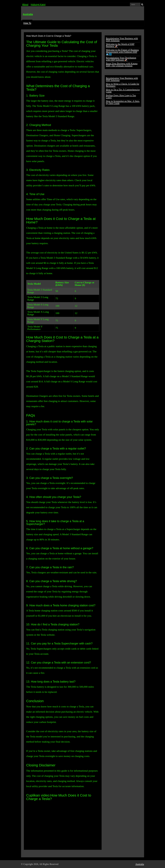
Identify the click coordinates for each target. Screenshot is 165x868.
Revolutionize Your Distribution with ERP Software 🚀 (121, 59)
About (25, 4)
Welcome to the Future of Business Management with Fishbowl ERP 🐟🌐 (122, 52)
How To (27, 23)
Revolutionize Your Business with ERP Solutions (122, 39)
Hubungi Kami (38, 4)
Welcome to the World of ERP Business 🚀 (120, 45)
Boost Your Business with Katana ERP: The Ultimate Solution (122, 65)
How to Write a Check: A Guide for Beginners (123, 85)
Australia (28, 14)
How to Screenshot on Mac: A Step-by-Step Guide (123, 102)
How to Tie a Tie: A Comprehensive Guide (123, 91)
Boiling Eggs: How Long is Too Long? (121, 96)
